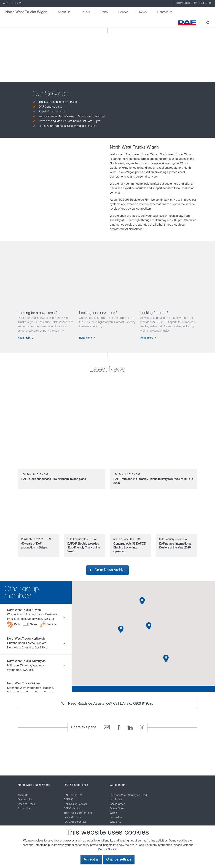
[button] (121, 629)
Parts (104, 12)
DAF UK (68, 800)
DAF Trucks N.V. (73, 795)
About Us (64, 12)
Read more (24, 338)
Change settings (119, 860)
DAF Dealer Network (75, 804)
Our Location (25, 800)
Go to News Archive (107, 570)
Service (123, 12)
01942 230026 (12, 3)
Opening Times (26, 804)
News (143, 12)
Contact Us (165, 12)
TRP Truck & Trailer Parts (78, 813)
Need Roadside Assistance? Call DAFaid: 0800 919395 (107, 704)
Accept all (91, 860)
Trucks (85, 12)
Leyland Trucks (72, 817)
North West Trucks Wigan (26, 12)
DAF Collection (203, 3)
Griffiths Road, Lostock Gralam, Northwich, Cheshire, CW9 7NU (27, 643)
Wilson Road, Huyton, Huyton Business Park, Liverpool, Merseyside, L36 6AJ (33, 618)
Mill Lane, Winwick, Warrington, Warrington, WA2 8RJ (27, 666)
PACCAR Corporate (75, 822)
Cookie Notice (107, 850)
